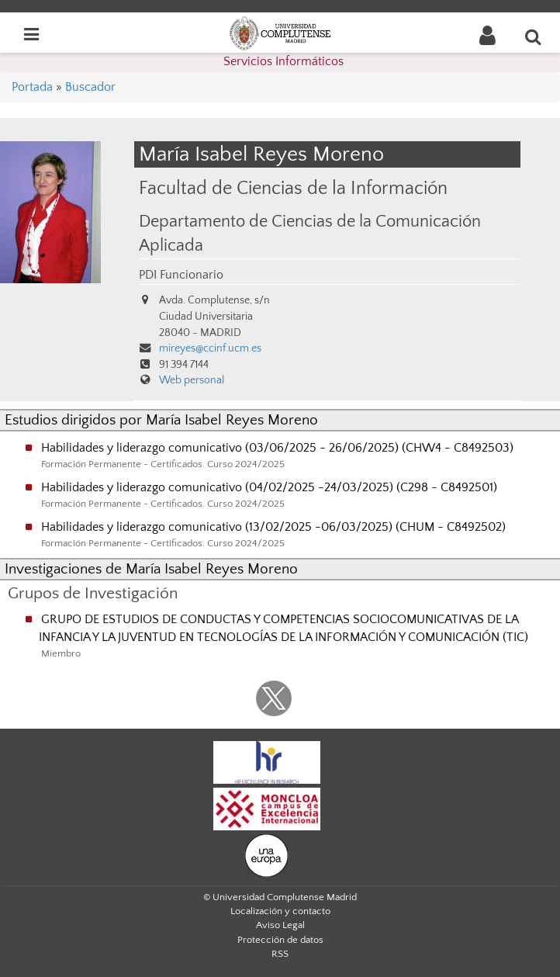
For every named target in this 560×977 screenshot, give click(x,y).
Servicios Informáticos (283, 61)
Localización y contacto (280, 911)
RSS (280, 954)
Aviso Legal (280, 925)
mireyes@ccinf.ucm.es (210, 348)
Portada (32, 87)
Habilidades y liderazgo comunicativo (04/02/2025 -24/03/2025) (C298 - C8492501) (269, 487)
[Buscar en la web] (534, 36)
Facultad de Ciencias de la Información (293, 188)
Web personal (192, 380)
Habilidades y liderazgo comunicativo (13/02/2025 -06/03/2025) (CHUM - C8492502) (273, 527)
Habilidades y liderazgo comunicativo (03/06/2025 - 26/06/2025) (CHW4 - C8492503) (277, 448)
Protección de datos (280, 940)
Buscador (90, 87)
